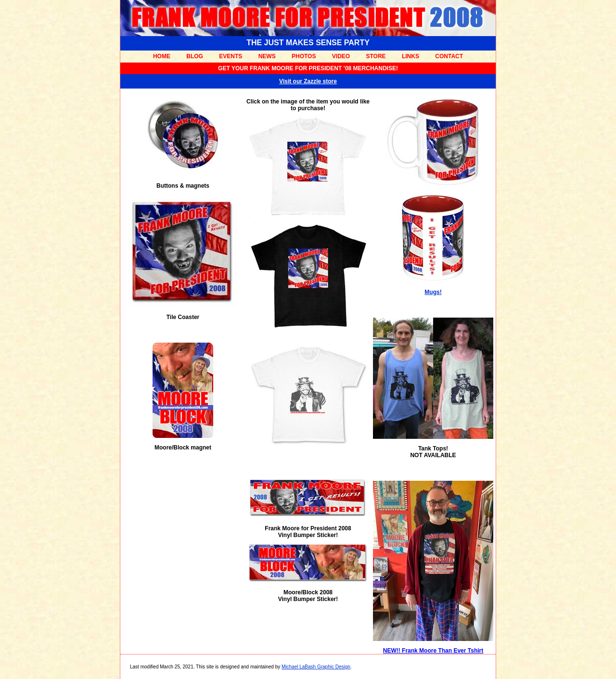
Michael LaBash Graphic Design (316, 667)
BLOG (195, 56)
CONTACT (449, 56)
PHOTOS (304, 56)
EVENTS (231, 56)
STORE (376, 56)
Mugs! (433, 292)
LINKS (411, 56)
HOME (162, 56)
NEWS (267, 56)
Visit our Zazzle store (308, 81)
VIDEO (341, 56)
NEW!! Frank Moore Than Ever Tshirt (433, 651)
